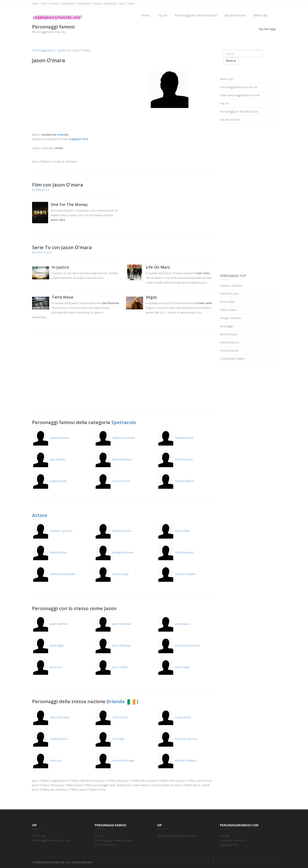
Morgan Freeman (114, 552)
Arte (44, 4)
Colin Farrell (111, 717)
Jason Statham (50, 624)
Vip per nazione (235, 15)
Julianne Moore (51, 438)
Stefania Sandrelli (115, 438)
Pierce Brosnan (51, 717)
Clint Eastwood (175, 552)
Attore (40, 515)
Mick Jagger (227, 326)
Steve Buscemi (229, 350)
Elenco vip (226, 79)
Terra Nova (62, 297)
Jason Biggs (48, 645)
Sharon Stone (112, 481)
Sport (122, 4)
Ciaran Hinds (174, 717)
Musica (98, 4)
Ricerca (231, 61)
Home (36, 4)
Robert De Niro (113, 531)
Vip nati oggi (267, 29)
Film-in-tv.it (43, 190)
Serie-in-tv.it (44, 252)
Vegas (151, 297)
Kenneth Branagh (114, 760)
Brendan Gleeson (177, 739)
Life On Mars (158, 267)
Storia (131, 4)
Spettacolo (110, 4)
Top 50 (162, 15)
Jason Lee (47, 667)
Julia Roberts (49, 459)
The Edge (109, 739)
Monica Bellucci (113, 459)
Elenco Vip (260, 15)
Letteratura (84, 4)
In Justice (60, 267)
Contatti (225, 836)
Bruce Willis (173, 531)
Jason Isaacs (174, 624)
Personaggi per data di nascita (196, 15)
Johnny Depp (112, 574)
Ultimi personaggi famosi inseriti (240, 95)
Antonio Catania (176, 574)
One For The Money (69, 204)
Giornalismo (68, 4)
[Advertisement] (76, 98)
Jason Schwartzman (178, 645)
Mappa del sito (229, 845)
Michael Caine (229, 334)
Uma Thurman (175, 459)
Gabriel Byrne (50, 739)
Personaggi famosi (44, 50)
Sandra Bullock (176, 481)
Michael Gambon (177, 760)
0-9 (152, 862)
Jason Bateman (113, 624)
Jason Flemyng (112, 645)
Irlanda (122, 701)
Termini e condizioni (233, 840)
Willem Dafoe (49, 552)
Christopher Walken (232, 359)
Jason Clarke (111, 667)
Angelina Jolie (49, 481)
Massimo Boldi (175, 438)
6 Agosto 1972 (78, 139)
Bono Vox (47, 760)
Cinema (54, 4)
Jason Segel (173, 667)
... (115, 215)
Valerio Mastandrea (53, 574)
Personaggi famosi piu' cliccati (239, 87)
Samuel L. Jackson (52, 531)
